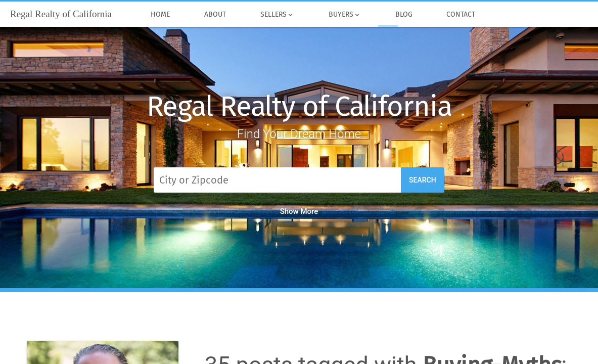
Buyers (345, 15)
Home (161, 15)
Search (423, 180)
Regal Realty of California (299, 106)
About (215, 15)
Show (299, 211)
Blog (404, 15)
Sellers (277, 15)
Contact (461, 15)
